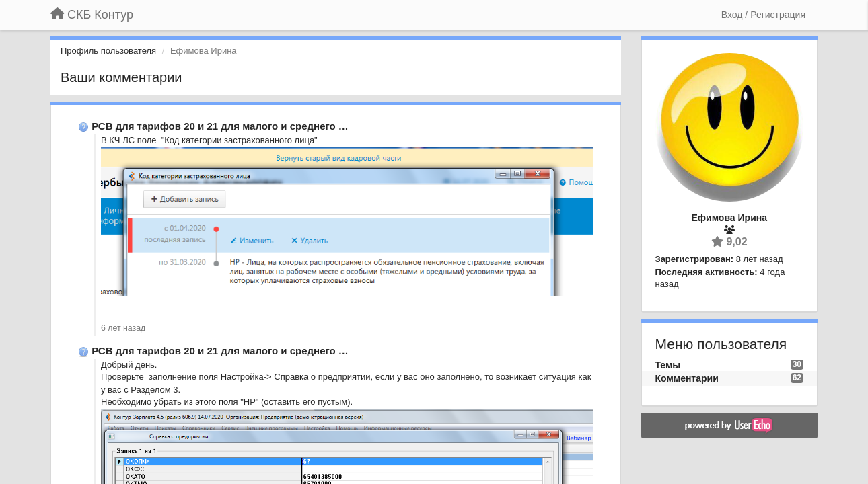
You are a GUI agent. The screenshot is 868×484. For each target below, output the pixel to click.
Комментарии (687, 378)
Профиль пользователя (108, 51)
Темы (668, 365)
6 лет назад (123, 328)
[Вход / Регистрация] (763, 15)
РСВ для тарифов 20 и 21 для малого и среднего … (220, 126)
